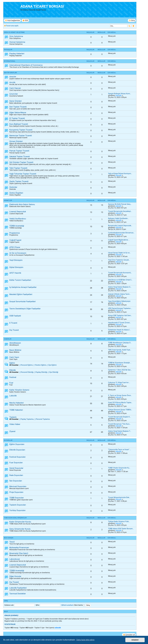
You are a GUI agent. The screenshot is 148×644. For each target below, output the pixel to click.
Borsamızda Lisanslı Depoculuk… (120, 226)
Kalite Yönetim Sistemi (19, 390)
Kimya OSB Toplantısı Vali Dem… (120, 315)
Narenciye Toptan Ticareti (21, 136)
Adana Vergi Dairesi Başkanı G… (120, 287)
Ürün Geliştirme (16, 36)
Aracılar (13, 77)
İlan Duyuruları (16, 481)
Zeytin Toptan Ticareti (19, 181)
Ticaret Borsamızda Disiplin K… (119, 417)
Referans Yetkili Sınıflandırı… (118, 218)
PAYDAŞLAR (8, 50)
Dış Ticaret (14, 330)
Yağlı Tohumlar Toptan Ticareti (23, 174)
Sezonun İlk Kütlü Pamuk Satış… (120, 204)
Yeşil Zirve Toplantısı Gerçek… (119, 260)
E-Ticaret (13, 323)
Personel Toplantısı (42, 419)
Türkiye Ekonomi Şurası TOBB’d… (120, 410)
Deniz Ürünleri (15, 101)
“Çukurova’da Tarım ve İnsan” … (119, 450)
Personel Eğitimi (26, 365)
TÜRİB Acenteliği (17, 226)
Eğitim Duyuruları (17, 444)
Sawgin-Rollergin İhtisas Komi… (120, 94)
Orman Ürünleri (16, 141)
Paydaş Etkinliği (41, 372)
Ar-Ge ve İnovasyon (18, 253)
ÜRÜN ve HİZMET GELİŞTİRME (14, 32)
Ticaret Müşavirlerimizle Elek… (119, 497)
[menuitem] (25, 20)
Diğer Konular (15, 576)
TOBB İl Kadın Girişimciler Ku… (119, 468)
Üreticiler (13, 187)
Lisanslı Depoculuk (18, 212)
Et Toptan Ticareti (17, 118)
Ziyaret (12, 431)
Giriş (6, 601)
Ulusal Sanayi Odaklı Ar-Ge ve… (119, 253)
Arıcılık (12, 82)
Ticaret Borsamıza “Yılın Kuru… (119, 424)
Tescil (12, 542)
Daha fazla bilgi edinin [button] (86, 640)
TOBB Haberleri (16, 410)
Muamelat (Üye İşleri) (19, 553)
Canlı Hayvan (15, 88)
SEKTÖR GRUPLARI (10, 73)
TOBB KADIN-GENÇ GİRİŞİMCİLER (15, 518)
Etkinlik (13, 370)
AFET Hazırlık (15, 273)
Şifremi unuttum (67, 605)
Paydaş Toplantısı (26, 419)
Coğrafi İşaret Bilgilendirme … (119, 240)
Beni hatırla (80, 605)
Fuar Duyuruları (16, 463)
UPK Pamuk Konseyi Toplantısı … (120, 308)
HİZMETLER (8, 200)
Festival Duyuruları (17, 457)
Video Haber (15, 424)
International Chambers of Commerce (26, 65)
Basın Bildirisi (15, 350)
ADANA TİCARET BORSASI (42, 6)
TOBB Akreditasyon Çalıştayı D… (120, 343)
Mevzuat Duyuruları (18, 486)
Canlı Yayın (14, 357)
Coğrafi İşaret (15, 240)
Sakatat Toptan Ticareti (20, 156)
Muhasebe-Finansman (19, 548)
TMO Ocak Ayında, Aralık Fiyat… (120, 350)
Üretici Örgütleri (16, 193)
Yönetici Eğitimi (40, 365)
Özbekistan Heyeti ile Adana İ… (119, 330)
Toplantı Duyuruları (18, 505)
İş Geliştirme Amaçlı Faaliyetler (23, 287)
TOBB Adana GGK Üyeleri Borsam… (121, 529)
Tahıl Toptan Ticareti (18, 168)
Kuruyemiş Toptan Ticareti (21, 130)
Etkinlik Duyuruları (17, 450)
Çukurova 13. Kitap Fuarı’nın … (119, 383)
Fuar (11, 383)
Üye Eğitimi (52, 365)
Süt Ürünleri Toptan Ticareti (21, 162)
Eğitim (12, 363)
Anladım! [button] (135, 640)
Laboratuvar (15, 559)
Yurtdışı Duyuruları (17, 510)
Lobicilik (13, 396)
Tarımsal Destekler (18, 594)
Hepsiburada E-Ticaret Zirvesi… (119, 323)
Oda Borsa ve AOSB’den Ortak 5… (120, 280)
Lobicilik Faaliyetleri (18, 588)
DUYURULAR (8, 440)
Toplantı (13, 417)
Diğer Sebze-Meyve (18, 112)
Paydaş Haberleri (17, 54)
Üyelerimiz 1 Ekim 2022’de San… (120, 370)
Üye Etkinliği (53, 372)
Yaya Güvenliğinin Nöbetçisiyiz (119, 301)
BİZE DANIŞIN (9, 538)
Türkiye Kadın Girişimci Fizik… (119, 521)
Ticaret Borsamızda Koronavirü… (120, 273)
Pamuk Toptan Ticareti (19, 151)
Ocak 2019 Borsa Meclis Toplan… (120, 403)
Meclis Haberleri (17, 403)
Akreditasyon (15, 343)
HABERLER (8, 339)
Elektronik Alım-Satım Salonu (22, 204)
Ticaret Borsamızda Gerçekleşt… (120, 211)
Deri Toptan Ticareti (18, 107)
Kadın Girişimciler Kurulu (20, 522)
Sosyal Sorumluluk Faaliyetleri (22, 301)
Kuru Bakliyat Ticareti (19, 124)
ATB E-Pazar (15, 247)
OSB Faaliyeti (15, 316)
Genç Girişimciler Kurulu (20, 529)
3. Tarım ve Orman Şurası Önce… (120, 395)
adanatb (118, 95)
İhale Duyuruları (16, 475)
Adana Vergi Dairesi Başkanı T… (120, 431)
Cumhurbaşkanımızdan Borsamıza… (121, 233)
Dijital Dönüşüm (16, 267)
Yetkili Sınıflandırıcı (18, 219)
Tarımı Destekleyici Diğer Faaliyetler (25, 309)
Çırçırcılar (14, 94)
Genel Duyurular (16, 468)
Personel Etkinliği (26, 372)
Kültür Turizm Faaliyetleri (20, 280)
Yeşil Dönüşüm (16, 260)
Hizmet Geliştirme (17, 42)
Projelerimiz (15, 233)
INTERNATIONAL (10, 61)
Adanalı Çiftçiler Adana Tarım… (119, 294)
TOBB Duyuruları (17, 498)
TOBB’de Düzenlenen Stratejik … (120, 363)
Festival (13, 377)
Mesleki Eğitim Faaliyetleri (21, 294)
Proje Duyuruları (16, 492)
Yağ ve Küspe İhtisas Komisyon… (120, 174)
